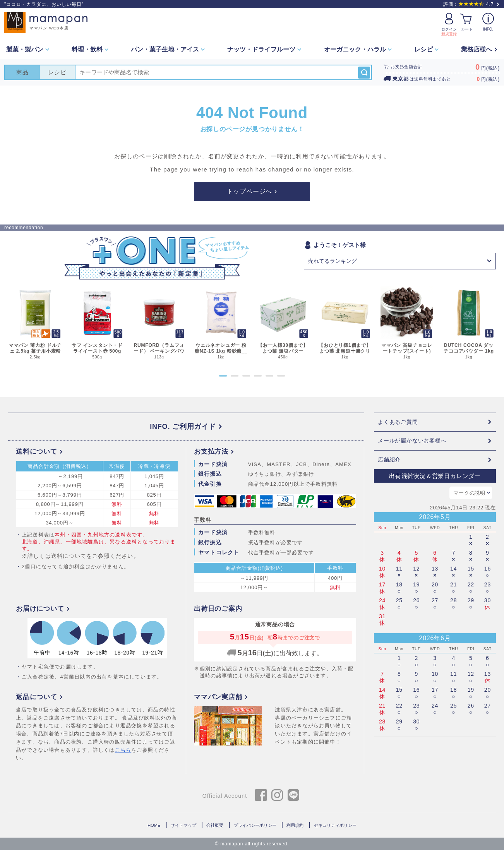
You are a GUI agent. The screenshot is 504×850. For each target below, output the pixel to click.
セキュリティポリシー (335, 825)
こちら (123, 750)
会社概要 (215, 825)
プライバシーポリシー (255, 825)
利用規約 (295, 825)
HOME (154, 825)
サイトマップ (183, 825)
